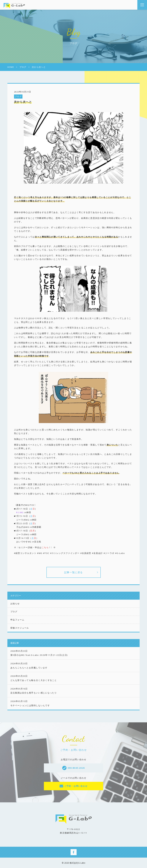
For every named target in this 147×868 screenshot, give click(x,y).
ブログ (18, 96)
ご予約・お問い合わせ (76, 786)
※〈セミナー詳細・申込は (31, 547)
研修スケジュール (20, 628)
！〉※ (52, 547)
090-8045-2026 (76, 768)
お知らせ (15, 604)
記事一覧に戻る (73, 572)
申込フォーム (17, 620)
